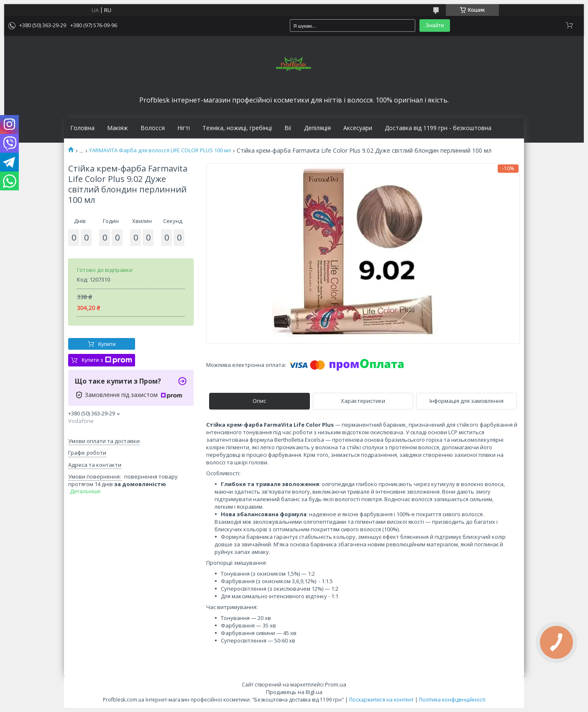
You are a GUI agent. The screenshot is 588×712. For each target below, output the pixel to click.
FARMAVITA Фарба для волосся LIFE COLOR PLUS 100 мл (160, 150)
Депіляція (317, 128)
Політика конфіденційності (452, 700)
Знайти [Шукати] (435, 25)
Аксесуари (358, 128)
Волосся (153, 128)
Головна (82, 128)
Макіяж (118, 128)
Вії (288, 128)
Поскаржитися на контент (381, 700)
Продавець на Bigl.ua (294, 692)
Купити (107, 344)
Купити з (107, 360)
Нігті (184, 128)
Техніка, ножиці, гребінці (237, 128)
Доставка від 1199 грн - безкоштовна (438, 128)
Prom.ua (336, 684)
